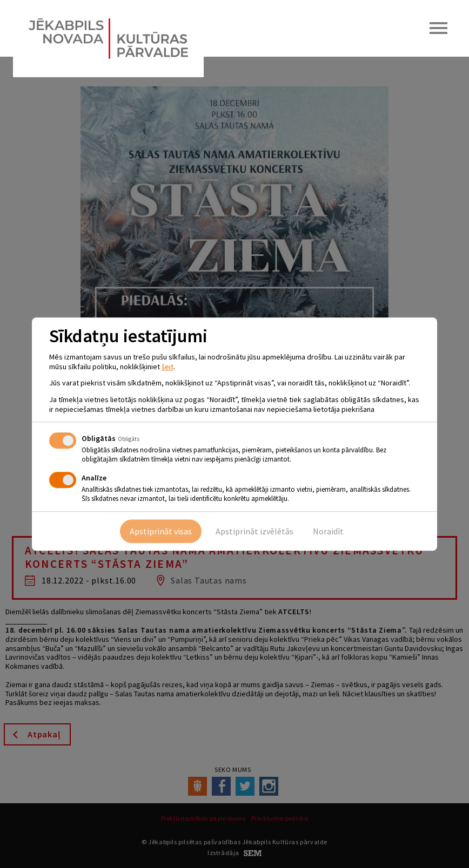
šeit (167, 367)
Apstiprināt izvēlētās (254, 531)
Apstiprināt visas (161, 531)
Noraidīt (328, 531)
